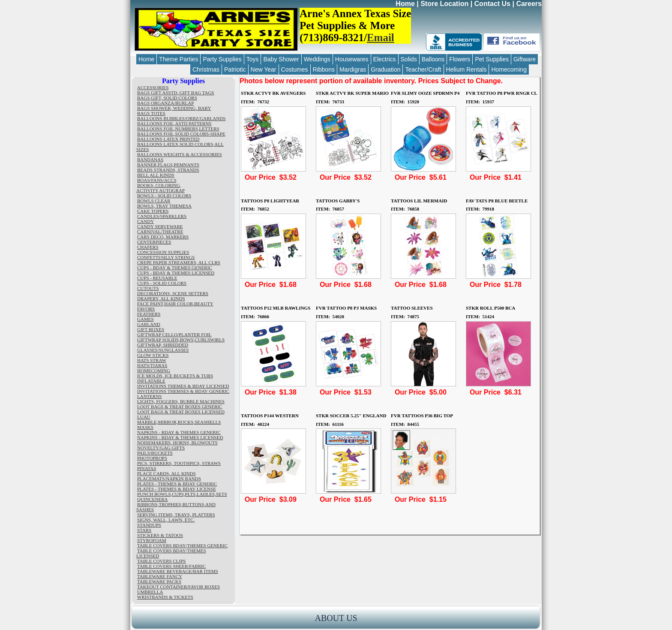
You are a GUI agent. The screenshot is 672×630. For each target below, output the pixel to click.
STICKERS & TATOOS (160, 535)
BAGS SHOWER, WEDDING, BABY (174, 108)
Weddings (317, 59)
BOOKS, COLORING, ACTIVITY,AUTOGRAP (160, 188)
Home (405, 4)
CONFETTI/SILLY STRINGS (166, 257)
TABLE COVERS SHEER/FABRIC (171, 566)
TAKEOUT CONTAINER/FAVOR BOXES (178, 587)
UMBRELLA (150, 592)
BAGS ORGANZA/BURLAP (165, 103)
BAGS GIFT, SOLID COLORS (167, 98)
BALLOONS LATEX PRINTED (168, 139)
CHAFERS (148, 247)
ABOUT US (336, 618)
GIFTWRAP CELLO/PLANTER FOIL (174, 335)
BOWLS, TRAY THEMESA (164, 206)
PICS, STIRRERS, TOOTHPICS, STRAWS (179, 463)
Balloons (433, 59)
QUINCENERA (153, 499)
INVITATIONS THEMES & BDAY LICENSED (183, 386)
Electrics (385, 59)
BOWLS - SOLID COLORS (164, 196)
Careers (529, 4)
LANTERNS (149, 396)
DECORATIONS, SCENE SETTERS (173, 293)
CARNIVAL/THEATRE (160, 232)
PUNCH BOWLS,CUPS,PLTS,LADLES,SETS (182, 494)
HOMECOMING (154, 371)
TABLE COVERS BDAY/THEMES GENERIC (182, 546)
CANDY (145, 221)
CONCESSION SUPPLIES (163, 252)
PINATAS (147, 468)
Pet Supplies (492, 59)
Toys (253, 59)
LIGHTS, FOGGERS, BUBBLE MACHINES (181, 401)
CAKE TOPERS (153, 211)
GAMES (145, 319)
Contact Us (492, 4)
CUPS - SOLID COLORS (162, 283)
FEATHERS (149, 314)
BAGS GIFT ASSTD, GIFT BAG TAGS (175, 93)
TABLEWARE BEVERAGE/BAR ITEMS (178, 571)
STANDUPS (149, 525)
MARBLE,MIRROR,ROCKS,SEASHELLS (179, 422)
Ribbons (324, 69)
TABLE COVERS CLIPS (161, 561)
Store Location (444, 4)
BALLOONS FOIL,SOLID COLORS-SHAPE (181, 134)
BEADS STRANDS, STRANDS (168, 170)
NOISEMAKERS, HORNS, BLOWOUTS (177, 443)
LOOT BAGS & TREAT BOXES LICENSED (181, 412)
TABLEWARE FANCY (160, 576)
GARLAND (149, 324)
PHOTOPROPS (152, 458)
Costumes (295, 69)
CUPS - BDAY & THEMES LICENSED (176, 273)
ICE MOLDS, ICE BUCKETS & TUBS (175, 376)
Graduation (385, 69)
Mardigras (353, 69)
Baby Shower (281, 59)
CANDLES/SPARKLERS (162, 216)
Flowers (460, 59)
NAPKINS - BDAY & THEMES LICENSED (180, 437)
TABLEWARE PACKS (159, 582)
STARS (144, 530)
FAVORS (146, 309)
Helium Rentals (466, 69)
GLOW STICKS (153, 355)
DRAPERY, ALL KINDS (161, 298)
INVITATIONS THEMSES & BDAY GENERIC (183, 391)
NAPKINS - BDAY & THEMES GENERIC (179, 432)
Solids (409, 59)
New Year (264, 69)
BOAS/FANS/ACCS (157, 180)
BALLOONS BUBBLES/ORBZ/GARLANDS (181, 118)
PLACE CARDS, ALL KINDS (166, 473)
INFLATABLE (151, 381)
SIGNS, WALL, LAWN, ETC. (166, 520)
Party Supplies (222, 59)
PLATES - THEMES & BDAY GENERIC (177, 484)
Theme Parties (178, 59)
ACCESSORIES (153, 87)
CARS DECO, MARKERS (163, 237)
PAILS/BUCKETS (155, 453)
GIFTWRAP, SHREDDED (163, 345)
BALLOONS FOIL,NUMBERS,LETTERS (178, 129)
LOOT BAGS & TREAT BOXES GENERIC (180, 407)
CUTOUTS (148, 288)
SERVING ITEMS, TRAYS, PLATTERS (176, 515)
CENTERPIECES (154, 242)
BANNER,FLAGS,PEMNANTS (168, 165)
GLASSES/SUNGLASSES (163, 350)
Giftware (525, 59)
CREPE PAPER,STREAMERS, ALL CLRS (179, 262)
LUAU (144, 417)
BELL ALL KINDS (156, 175)
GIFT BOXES (151, 329)
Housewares (352, 59)
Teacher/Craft (423, 69)
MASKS (145, 427)
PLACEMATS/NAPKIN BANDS (169, 479)
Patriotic (235, 69)
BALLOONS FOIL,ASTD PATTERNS (174, 124)
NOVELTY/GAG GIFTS (161, 448)
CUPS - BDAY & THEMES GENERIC (175, 268)
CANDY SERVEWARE (160, 226)
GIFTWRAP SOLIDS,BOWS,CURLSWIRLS (181, 340)
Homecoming (509, 69)
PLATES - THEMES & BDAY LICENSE (177, 489)
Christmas (206, 69)
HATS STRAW (152, 360)
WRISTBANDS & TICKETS (165, 597)
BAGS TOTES (151, 113)
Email (381, 38)
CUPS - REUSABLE (157, 278)
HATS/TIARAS (152, 365)
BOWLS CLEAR (154, 201)
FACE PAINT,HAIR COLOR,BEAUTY (175, 304)
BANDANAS (150, 160)
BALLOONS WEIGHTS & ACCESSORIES (180, 154)
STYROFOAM (152, 540)
